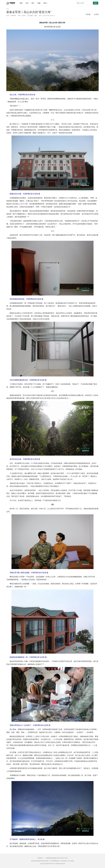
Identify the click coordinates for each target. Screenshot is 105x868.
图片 (33, 3)
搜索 (96, 3)
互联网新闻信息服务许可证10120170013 (57, 858)
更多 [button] (45, 3)
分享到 (96, 14)
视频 (39, 3)
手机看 (88, 14)
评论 (27, 3)
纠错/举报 (40, 858)
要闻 (21, 3)
